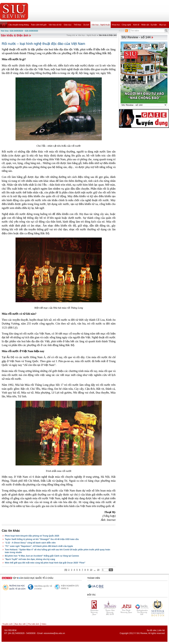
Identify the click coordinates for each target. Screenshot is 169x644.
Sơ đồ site (151, 630)
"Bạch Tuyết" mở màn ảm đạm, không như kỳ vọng (30, 559)
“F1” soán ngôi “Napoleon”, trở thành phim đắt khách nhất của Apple (39, 546)
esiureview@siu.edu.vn (54, 633)
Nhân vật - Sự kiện (149, 25)
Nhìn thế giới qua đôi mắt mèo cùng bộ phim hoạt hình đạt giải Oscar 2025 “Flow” (45, 563)
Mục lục (163, 25)
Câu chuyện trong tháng (19, 25)
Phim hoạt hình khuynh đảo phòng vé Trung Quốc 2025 (32, 536)
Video (44, 624)
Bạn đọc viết (20, 624)
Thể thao (77, 25)
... (95, 570)
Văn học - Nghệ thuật (101, 25)
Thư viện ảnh (33, 624)
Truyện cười (8, 624)
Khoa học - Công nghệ (121, 25)
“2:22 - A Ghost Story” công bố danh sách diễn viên (30, 543)
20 (98, 570)
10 (91, 570)
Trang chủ (71, 35)
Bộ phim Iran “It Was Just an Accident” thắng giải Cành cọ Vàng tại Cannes (42, 556)
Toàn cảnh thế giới (39, 25)
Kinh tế (136, 25)
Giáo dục (68, 25)
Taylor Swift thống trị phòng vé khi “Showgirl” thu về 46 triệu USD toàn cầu (42, 539)
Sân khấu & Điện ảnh (15, 35)
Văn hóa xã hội (55, 25)
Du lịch (86, 25)
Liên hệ (161, 630)
